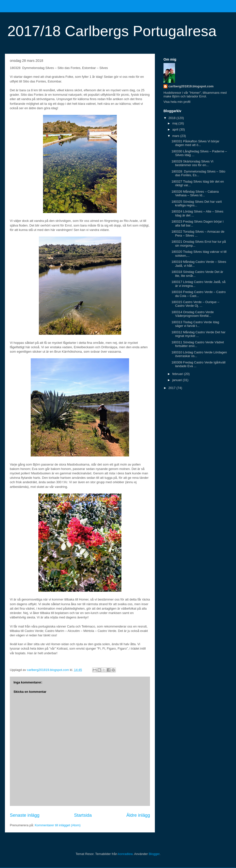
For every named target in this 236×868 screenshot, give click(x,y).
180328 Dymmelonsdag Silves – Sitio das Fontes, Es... (198, 173)
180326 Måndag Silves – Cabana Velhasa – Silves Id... (195, 194)
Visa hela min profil (177, 102)
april (176, 129)
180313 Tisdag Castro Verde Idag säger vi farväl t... (195, 324)
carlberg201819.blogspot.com (191, 86)
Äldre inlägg (138, 815)
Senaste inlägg (25, 815)
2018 (172, 118)
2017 (172, 388)
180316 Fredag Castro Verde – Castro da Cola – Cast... (198, 294)
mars (176, 136)
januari (178, 380)
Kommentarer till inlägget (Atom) (58, 825)
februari (178, 374)
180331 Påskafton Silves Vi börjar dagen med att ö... (195, 143)
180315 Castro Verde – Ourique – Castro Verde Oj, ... (195, 304)
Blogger (154, 854)
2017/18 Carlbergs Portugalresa (112, 31)
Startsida (83, 815)
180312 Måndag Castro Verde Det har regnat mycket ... (198, 334)
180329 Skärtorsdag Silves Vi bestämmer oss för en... (192, 163)
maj (175, 123)
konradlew (125, 854)
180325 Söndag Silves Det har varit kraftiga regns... (197, 204)
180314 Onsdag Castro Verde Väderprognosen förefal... (192, 314)
